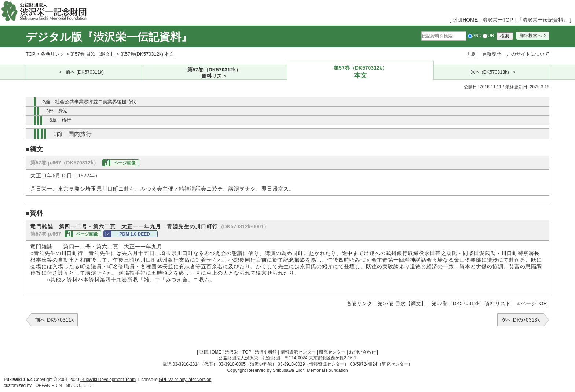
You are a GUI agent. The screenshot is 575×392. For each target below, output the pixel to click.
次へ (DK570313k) (490, 72)
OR (488, 36)
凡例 (472, 54)
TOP (30, 54)
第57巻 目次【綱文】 (92, 54)
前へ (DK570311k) (85, 72)
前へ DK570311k (54, 320)
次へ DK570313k (521, 320)
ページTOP (534, 303)
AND (475, 36)
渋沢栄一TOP (498, 20)
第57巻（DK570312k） (214, 73)
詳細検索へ (531, 36)
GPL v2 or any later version (185, 380)
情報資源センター (298, 352)
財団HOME (465, 20)
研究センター (332, 352)
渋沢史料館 (266, 352)
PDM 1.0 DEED (134, 234)
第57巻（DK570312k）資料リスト (471, 303)
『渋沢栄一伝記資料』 (543, 20)
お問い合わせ (362, 352)
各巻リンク (53, 54)
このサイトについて (528, 54)
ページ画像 (125, 163)
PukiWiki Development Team (108, 380)
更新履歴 (491, 54)
